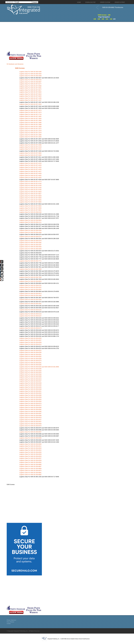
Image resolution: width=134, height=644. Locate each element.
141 (107, 19)
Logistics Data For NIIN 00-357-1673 (30, 110)
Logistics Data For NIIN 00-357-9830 (30, 198)
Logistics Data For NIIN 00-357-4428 (30, 173)
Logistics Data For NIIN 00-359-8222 (30, 350)
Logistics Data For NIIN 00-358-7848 (30, 269)
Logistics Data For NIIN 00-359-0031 (30, 287)
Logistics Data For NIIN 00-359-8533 (30, 456)
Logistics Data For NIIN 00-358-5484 (30, 249)
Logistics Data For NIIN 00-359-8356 (30, 395)
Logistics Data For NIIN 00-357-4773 (30, 182)
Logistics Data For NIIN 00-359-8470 (30, 426)
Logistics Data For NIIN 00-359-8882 (30, 475)
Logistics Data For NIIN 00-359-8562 (30, 462)
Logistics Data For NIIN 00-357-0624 (30, 94)
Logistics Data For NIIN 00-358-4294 (30, 230)
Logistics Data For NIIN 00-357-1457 (30, 100)
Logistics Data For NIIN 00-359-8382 (30, 409)
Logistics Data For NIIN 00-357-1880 (30, 135)
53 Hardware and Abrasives (15, 64)
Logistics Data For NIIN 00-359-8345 (30, 387)
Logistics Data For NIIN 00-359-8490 (30, 438)
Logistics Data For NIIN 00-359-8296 (30, 369)
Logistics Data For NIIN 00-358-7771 (30, 261)
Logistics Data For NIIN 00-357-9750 (30, 186)
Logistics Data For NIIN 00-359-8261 (30, 355)
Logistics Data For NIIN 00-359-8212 (30, 344)
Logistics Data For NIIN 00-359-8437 (30, 420)
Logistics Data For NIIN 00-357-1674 (30, 112)
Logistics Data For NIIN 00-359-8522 (30, 450)
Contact (9, 624)
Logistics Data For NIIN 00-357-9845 (30, 200)
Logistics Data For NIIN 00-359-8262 (30, 357)
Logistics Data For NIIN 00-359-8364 (30, 401)
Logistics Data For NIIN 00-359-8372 (30, 405)
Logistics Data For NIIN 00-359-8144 (30, 314)
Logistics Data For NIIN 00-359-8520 (30, 448)
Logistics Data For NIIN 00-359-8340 (30, 385)
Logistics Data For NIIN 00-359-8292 (30, 365)
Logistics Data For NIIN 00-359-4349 (30, 300)
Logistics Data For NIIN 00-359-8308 (30, 377)
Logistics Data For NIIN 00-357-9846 (30, 202)
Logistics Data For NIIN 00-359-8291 (30, 363)
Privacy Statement (11, 620)
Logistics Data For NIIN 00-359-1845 (30, 295)
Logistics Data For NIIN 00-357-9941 (30, 210)
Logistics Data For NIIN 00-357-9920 (30, 206)
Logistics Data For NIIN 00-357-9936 (30, 208)
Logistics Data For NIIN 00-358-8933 (30, 281)
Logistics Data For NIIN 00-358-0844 (30, 220)
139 (99, 19)
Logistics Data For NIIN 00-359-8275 (30, 361)
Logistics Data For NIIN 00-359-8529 (30, 454)
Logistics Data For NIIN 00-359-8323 (30, 379)
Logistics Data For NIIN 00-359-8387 (30, 414)
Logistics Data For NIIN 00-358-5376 (30, 241)
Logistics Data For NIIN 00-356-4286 (30, 72)
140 (103, 19)
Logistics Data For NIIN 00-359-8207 (30, 340)
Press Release (10, 622)
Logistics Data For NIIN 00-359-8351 (30, 391)
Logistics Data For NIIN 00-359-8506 (30, 444)
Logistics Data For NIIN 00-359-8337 (30, 381)
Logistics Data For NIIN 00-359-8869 (30, 469)
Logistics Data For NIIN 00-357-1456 (30, 98)
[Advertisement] (51, 37)
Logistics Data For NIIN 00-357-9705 (30, 184)
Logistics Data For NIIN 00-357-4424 (30, 165)
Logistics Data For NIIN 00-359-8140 (30, 310)
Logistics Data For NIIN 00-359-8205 (30, 338)
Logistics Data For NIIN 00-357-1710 (30, 114)
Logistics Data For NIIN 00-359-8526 (30, 452)
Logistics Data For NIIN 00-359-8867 (30, 466)
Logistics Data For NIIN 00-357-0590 (30, 86)
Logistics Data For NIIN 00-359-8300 (30, 371)
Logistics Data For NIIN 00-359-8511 (30, 446)
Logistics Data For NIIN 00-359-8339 (30, 383)
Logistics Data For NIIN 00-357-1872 (30, 129)
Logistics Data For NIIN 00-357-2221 (30, 149)
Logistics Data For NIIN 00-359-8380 (30, 407)
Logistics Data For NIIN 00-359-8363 (30, 399)
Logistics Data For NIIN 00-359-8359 (30, 397)
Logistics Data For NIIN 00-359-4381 (30, 304)
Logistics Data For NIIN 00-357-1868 (30, 125)
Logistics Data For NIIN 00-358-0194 (30, 212)
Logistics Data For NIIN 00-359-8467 (30, 422)
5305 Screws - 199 (104, 15)
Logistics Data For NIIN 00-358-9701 (30, 285)
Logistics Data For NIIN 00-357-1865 (30, 120)
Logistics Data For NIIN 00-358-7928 (30, 277)
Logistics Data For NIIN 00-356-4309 (30, 76)
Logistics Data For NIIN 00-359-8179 (30, 328)
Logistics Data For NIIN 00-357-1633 (30, 104)
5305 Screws (20, 68)
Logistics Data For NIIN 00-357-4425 (30, 167)
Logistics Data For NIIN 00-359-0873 (30, 294)
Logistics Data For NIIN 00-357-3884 (30, 153)
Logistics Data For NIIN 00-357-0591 (30, 88)
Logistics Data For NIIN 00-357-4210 (30, 163)
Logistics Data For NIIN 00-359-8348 (30, 389)
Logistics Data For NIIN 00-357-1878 (30, 131)
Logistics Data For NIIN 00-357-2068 (30, 145)
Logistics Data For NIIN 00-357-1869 (30, 127)
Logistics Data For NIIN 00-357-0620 (30, 92)
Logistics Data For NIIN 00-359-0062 (30, 289)
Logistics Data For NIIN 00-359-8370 (30, 403)
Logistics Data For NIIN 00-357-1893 (30, 137)
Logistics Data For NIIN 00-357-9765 (30, 190)
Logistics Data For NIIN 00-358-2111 (30, 222)
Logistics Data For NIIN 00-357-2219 (30, 147)
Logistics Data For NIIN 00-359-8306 (30, 375)
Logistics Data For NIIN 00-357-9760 (30, 188)
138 (95, 19)
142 (111, 19)
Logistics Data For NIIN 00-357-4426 (30, 169)
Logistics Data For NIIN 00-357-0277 (30, 84)
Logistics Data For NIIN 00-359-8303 (30, 373)
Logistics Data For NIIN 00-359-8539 (30, 460)
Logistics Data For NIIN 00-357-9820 (30, 192)
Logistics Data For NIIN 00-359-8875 (30, 471)
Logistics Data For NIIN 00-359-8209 (30, 342)
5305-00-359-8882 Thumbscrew (113, 7)
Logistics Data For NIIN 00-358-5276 (30, 237)
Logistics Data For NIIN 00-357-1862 (30, 116)
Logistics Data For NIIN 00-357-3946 (30, 155)
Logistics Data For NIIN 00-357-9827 (30, 194)
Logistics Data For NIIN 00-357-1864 (30, 118)
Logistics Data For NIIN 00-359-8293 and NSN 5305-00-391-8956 (39, 367)
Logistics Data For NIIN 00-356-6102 (30, 80)
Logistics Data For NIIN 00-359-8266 (30, 359)
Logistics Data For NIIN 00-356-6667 (30, 82)
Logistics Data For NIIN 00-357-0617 (30, 90)
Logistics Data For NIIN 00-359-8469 (30, 424)
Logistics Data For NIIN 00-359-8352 (30, 393)
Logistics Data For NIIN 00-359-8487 (30, 432)
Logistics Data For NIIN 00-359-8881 (30, 473)
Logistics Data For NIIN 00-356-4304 (30, 74)
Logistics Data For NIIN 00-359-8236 (30, 352)
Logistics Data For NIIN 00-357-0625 (30, 96)
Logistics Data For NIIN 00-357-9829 (30, 196)
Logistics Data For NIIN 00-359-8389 (30, 416)
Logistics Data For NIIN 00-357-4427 (30, 171)
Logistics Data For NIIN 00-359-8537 (30, 458)
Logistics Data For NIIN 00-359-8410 (30, 418)
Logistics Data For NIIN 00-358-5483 (30, 247)
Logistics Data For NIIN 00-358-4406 (30, 232)
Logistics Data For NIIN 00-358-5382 (30, 243)
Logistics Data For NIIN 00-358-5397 (30, 245)
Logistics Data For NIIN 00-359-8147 (30, 316)
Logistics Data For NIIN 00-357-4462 (30, 175)
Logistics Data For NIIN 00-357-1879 (30, 133)
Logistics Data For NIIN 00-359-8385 (30, 412)
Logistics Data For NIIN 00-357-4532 (30, 177)
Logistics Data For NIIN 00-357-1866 (30, 123)
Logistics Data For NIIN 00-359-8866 (30, 464)
